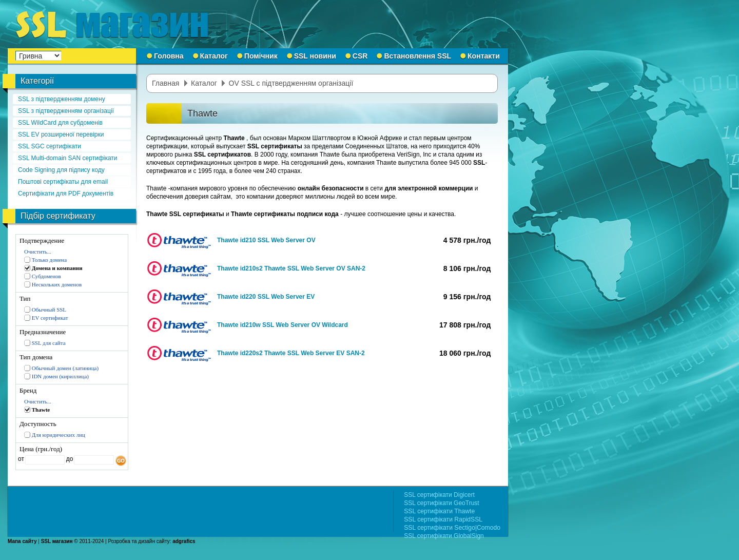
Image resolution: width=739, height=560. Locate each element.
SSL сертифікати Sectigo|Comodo (452, 528)
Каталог (204, 83)
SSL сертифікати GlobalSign (444, 536)
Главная (166, 83)
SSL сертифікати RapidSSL (443, 519)
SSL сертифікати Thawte (439, 511)
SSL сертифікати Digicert (439, 495)
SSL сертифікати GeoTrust (441, 503)
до (69, 459)
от (21, 459)
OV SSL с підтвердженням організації (291, 83)
